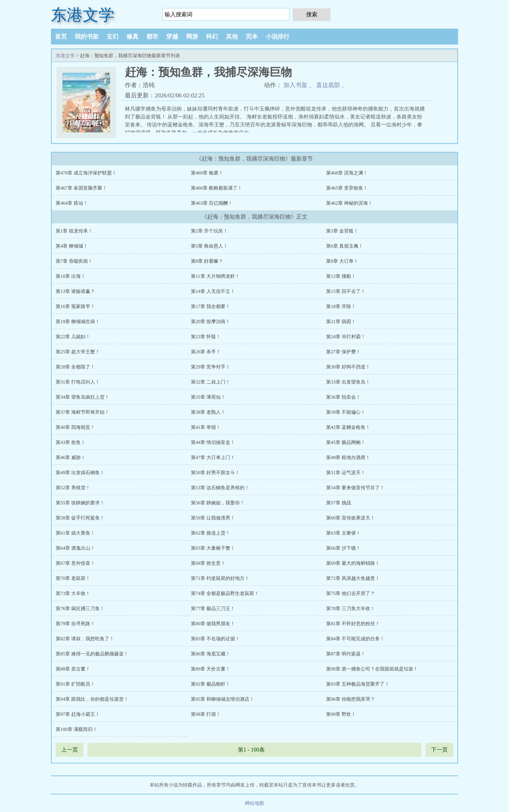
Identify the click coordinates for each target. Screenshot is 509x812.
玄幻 (113, 37)
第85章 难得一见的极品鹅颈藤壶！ (92, 654)
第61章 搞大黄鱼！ (75, 533)
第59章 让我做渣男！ (213, 518)
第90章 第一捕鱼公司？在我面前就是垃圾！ (372, 669)
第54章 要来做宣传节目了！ (355, 488)
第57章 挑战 (339, 503)
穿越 (172, 37)
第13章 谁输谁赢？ (75, 291)
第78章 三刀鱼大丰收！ (351, 609)
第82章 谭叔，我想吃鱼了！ (85, 639)
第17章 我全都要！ (211, 306)
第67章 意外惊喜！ (75, 563)
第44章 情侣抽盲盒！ (213, 442)
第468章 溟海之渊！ (347, 173)
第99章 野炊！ (341, 714)
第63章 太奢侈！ (343, 533)
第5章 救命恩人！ (209, 246)
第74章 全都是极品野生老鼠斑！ (225, 593)
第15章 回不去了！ (346, 291)
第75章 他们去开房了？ (351, 593)
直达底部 (328, 85)
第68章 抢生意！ (208, 563)
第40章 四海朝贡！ (75, 427)
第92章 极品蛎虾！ (211, 684)
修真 (132, 37)
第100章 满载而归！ (77, 729)
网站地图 (254, 803)
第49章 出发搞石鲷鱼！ (80, 473)
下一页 (439, 750)
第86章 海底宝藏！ (211, 654)
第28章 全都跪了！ (75, 367)
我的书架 (87, 37)
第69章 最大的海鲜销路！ (353, 563)
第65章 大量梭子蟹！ (213, 548)
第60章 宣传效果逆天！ (351, 518)
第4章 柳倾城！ (72, 246)
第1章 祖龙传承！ (74, 231)
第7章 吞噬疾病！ (74, 261)
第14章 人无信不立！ (213, 291)
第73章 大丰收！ (73, 593)
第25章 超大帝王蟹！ (78, 352)
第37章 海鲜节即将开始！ (83, 412)
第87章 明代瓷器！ (346, 654)
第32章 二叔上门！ (211, 382)
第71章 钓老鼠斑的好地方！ (220, 578)
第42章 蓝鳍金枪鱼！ (348, 427)
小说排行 (278, 37)
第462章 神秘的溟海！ (349, 203)
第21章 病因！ (341, 322)
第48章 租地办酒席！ (348, 457)
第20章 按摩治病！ (211, 322)
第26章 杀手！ (206, 352)
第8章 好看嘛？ (207, 261)
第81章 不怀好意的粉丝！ (353, 624)
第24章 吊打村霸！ (346, 337)
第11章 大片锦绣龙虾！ (215, 276)
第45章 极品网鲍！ (346, 442)
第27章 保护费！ (343, 352)
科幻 (212, 37)
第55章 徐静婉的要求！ (80, 503)
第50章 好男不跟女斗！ (215, 473)
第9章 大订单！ (342, 261)
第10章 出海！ (71, 276)
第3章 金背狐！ (342, 231)
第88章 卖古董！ (73, 669)
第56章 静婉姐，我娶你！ (218, 503)
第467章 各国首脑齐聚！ (81, 188)
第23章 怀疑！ (206, 337)
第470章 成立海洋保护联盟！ (86, 173)
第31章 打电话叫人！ (78, 382)
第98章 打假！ (206, 714)
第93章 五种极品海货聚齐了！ (358, 684)
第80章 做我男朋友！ (213, 624)
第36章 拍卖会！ (343, 397)
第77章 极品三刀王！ (213, 609)
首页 (61, 37)
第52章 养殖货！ (73, 488)
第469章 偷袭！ (207, 173)
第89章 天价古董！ (211, 669)
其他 (232, 37)
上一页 (70, 750)
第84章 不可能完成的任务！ (355, 639)
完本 (252, 37)
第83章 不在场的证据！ (215, 639)
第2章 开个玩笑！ (209, 231)
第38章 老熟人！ (208, 412)
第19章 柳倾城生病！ (78, 322)
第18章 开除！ (341, 306)
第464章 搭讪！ (72, 203)
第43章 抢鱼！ (71, 442)
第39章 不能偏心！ (346, 412)
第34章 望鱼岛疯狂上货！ (83, 397)
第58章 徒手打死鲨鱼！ (80, 518)
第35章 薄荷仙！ (208, 397)
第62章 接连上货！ (211, 533)
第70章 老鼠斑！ (73, 578)
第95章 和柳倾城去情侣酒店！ (222, 699)
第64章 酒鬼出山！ (75, 548)
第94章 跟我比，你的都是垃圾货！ (92, 699)
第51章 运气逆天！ (346, 473)
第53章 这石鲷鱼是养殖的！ (220, 488)
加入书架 (295, 85)
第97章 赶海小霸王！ (78, 714)
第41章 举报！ (206, 427)
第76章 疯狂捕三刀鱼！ (80, 609)
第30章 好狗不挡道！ (348, 367)
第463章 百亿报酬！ (212, 203)
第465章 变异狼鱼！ (347, 188)
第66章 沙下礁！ (343, 548)
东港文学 (83, 15)
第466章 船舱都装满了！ (217, 188)
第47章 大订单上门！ (213, 457)
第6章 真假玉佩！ (345, 246)
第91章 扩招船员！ (75, 684)
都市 (152, 37)
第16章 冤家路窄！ (75, 306)
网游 (192, 37)
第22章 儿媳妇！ (73, 337)
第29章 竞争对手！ (211, 367)
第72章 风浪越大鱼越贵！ (353, 578)
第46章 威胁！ (71, 457)
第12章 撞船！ (341, 276)
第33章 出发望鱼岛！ (348, 382)
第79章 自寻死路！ (75, 624)
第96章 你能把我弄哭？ (351, 699)
